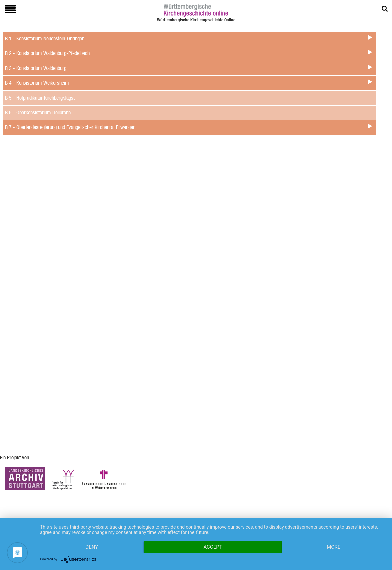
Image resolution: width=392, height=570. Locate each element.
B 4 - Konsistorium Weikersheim (37, 83)
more (333, 547)
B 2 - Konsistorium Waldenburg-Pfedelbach (47, 53)
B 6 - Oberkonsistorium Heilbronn (38, 113)
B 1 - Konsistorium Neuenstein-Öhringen (45, 39)
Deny (92, 547)
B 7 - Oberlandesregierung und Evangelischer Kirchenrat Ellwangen (70, 127)
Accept (213, 547)
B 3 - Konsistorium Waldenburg (36, 68)
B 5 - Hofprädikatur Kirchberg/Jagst (40, 98)
